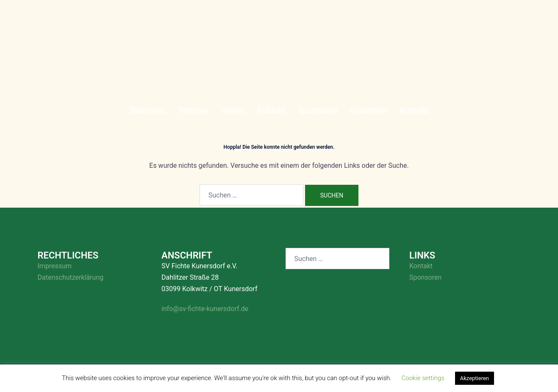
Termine (194, 111)
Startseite (148, 111)
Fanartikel (369, 111)
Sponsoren (317, 111)
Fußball (271, 111)
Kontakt (414, 111)
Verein (233, 111)
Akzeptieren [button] (475, 378)
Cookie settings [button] (423, 378)
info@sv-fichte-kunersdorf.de (205, 309)
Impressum (55, 266)
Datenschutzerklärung (71, 277)
